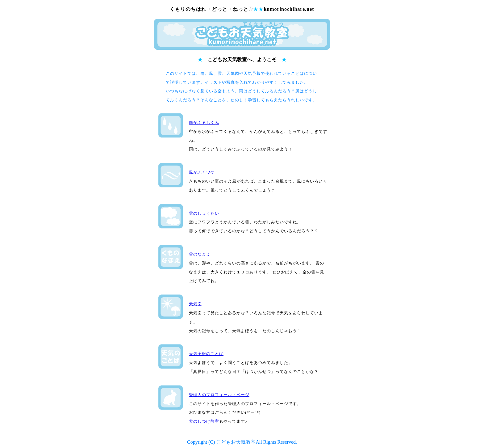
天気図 (195, 304)
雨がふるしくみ (204, 123)
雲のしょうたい (204, 213)
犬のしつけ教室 (204, 421)
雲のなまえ (200, 254)
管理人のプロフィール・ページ (219, 395)
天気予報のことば (206, 354)
